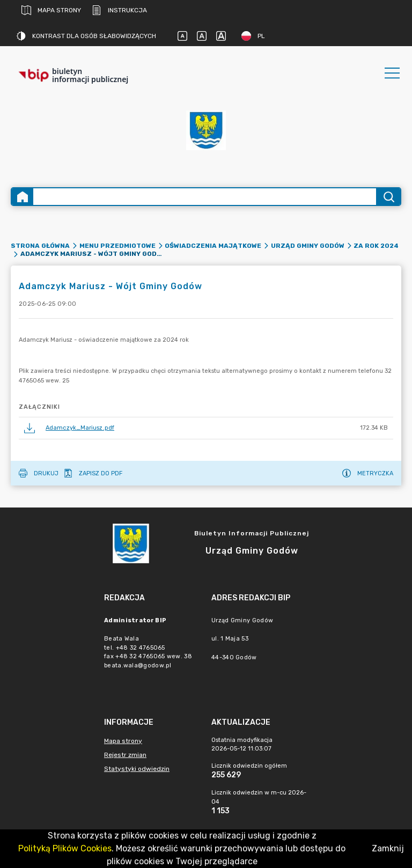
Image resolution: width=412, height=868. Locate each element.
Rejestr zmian (125, 755)
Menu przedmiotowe (117, 246)
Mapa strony (51, 10)
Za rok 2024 (376, 246)
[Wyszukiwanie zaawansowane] (205, 197)
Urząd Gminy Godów (308, 246)
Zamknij (388, 848)
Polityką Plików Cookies (65, 848)
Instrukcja (119, 10)
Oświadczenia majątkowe (213, 246)
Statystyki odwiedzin (137, 769)
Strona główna (40, 246)
